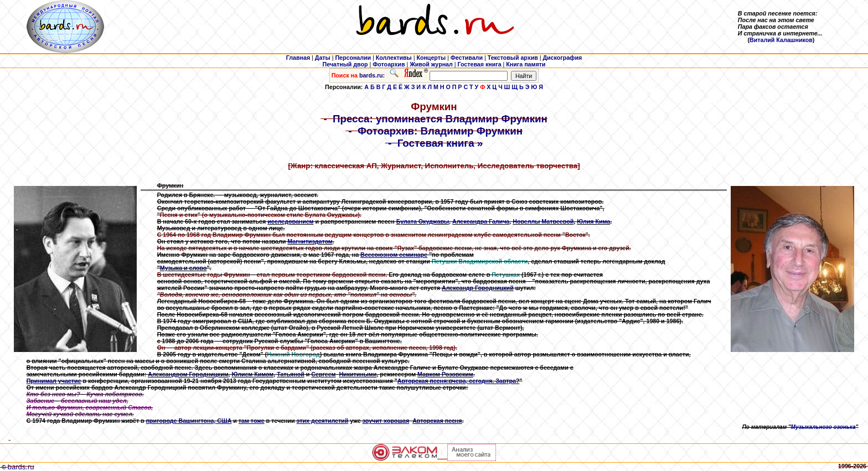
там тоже (252, 421)
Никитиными (358, 374)
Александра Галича (481, 221)
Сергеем (323, 374)
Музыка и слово (184, 268)
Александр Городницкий (478, 288)
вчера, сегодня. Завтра (482, 381)
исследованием (290, 221)
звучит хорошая (386, 421)
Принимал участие (54, 381)
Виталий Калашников (781, 40)
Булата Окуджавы (423, 221)
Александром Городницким (188, 374)
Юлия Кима (593, 221)
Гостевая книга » (440, 143)
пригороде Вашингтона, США (189, 421)
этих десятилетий (323, 421)
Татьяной (291, 374)
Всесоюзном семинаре (394, 255)
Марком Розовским (445, 374)
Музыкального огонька (823, 427)
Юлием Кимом (253, 374)
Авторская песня (422, 381)
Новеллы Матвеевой (543, 221)
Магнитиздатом (310, 241)
